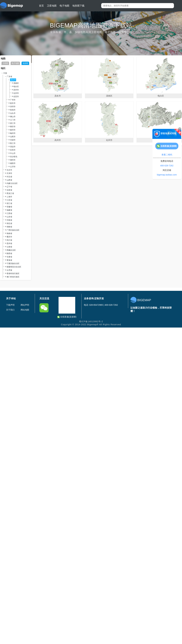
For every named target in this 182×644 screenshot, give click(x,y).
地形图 (25, 63)
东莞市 (13, 150)
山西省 (9, 180)
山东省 (9, 217)
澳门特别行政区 (13, 277)
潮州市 (13, 160)
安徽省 (9, 207)
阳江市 (13, 143)
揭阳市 (13, 163)
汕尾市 (13, 137)
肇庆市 (13, 127)
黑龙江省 (10, 193)
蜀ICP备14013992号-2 (91, 321)
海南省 (9, 233)
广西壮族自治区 (13, 230)
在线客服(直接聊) (67, 317)
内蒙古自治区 (12, 183)
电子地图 (64, 6)
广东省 (9, 76)
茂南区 (16, 83)
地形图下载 (78, 6)
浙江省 (9, 203)
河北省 (9, 177)
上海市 (9, 197)
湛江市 (13, 123)
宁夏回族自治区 (13, 263)
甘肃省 (9, 257)
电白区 (16, 87)
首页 (41, 6)
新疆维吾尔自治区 (14, 267)
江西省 (9, 213)
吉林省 (9, 190)
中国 (5, 73)
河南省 (9, 220)
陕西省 (9, 253)
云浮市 (13, 167)
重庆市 (9, 237)
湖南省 (9, 227)
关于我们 (10, 310)
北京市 (9, 170)
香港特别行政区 (13, 274)
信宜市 (16, 97)
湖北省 (9, 223)
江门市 (13, 120)
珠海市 (13, 110)
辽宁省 (9, 187)
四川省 (9, 240)
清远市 (13, 147)
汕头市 (13, 113)
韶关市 (13, 103)
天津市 (9, 173)
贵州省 (9, 243)
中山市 (13, 153)
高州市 (16, 90)
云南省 (9, 247)
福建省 (9, 210)
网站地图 (25, 310)
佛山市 (13, 117)
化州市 (16, 93)
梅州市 (13, 133)
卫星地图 (52, 6)
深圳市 (13, 107)
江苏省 (9, 200)
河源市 (13, 140)
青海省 (9, 260)
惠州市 (13, 130)
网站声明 (25, 305)
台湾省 (9, 270)
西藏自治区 (11, 250)
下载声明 (10, 305)
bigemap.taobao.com (167, 175)
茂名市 (13, 80)
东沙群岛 (14, 157)
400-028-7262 (167, 166)
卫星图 (5, 63)
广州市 (13, 100)
